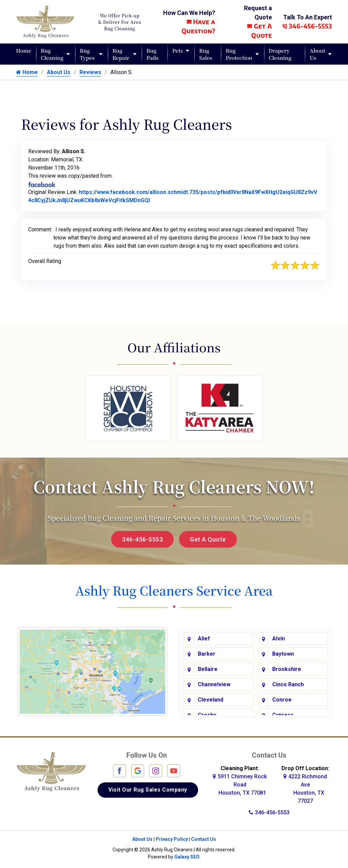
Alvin (279, 637)
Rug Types (87, 54)
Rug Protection (239, 54)
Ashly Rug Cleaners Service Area (174, 590)
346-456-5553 (307, 26)
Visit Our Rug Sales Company (148, 788)
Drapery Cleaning (280, 54)
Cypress (283, 714)
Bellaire (208, 668)
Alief (204, 637)
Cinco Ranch (288, 683)
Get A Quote (208, 539)
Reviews (90, 72)
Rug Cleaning (52, 54)
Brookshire (287, 668)
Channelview (214, 683)
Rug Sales (206, 54)
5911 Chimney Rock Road (240, 783)
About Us (317, 54)
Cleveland (211, 699)
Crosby (207, 714)
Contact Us (204, 838)
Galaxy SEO (187, 855)
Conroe (282, 699)
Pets (178, 50)
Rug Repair (121, 54)
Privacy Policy (172, 838)
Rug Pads (152, 54)
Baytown (283, 653)
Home (24, 50)
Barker (207, 653)
